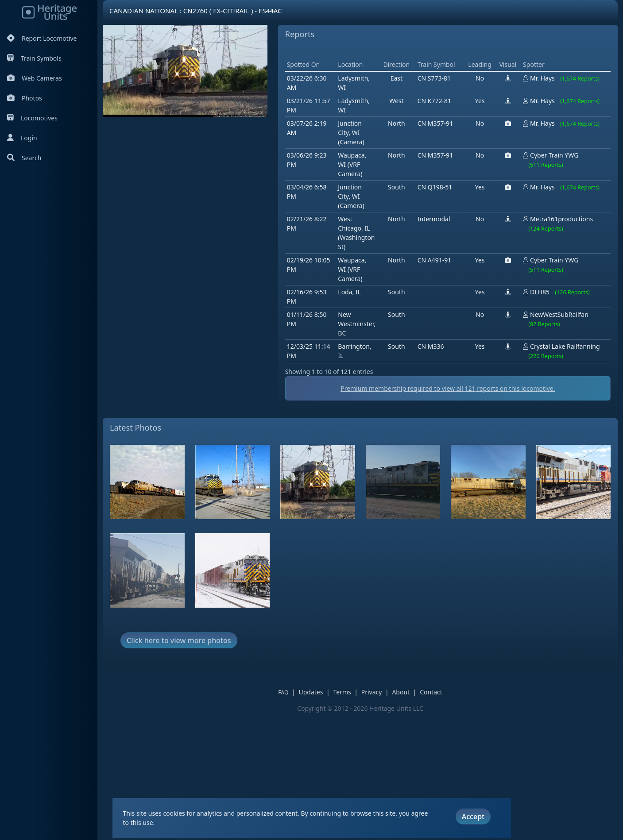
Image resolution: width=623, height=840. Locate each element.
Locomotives (32, 118)
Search (24, 158)
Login (22, 138)
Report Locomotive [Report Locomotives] (42, 38)
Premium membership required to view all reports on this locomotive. (448, 514)
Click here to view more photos (179, 767)
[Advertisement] (446, 113)
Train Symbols (34, 58)
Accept (473, 817)
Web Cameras (35, 78)
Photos (25, 98)
